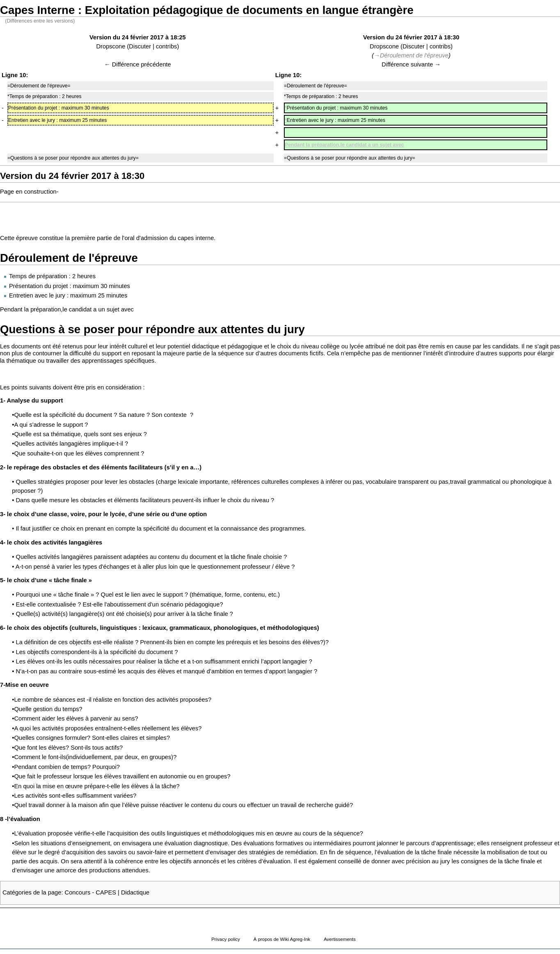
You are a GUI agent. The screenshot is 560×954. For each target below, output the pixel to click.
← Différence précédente (138, 64)
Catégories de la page (32, 892)
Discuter (140, 46)
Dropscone (111, 46)
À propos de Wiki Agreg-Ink (282, 939)
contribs (166, 46)
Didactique (135, 892)
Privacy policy (226, 939)
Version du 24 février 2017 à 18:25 (138, 37)
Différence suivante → (411, 64)
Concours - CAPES (90, 892)
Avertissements (340, 939)
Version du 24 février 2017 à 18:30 (411, 37)
